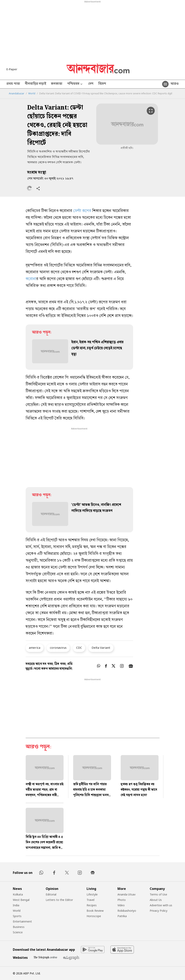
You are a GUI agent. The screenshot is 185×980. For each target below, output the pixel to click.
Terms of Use (158, 894)
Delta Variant (101, 648)
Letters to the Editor (59, 900)
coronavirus (58, 648)
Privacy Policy (159, 911)
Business (19, 927)
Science (18, 932)
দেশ (91, 84)
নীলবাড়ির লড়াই (35, 84)
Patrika (122, 916)
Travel (90, 900)
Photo (122, 900)
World (32, 94)
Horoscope (94, 916)
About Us (156, 900)
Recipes (92, 905)
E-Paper (12, 69)
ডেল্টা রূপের (82, 211)
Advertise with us (161, 905)
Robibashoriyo (127, 911)
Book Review (95, 911)
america (35, 648)
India (16, 905)
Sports (17, 916)
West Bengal (21, 900)
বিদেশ (102, 84)
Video (121, 905)
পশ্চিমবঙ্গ (75, 84)
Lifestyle (92, 894)
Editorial (51, 894)
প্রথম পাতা (13, 84)
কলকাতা (57, 84)
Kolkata (18, 894)
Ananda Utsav (126, 894)
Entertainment (22, 921)
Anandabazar (17, 94)
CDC (79, 648)
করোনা (31, 279)
